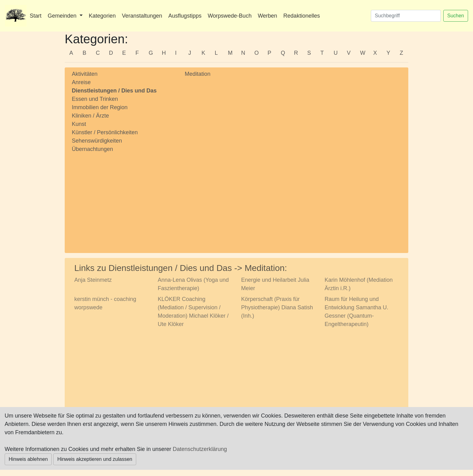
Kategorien (102, 16)
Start (36, 16)
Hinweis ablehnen (28, 459)
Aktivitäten (85, 74)
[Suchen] (406, 16)
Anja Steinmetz (93, 280)
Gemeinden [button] (63, 16)
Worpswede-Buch (230, 16)
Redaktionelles (302, 16)
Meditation (198, 74)
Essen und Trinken (95, 99)
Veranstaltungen (142, 16)
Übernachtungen (92, 149)
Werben (268, 16)
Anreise (81, 82)
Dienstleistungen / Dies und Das (114, 91)
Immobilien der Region (100, 107)
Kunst (79, 124)
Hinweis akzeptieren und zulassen (95, 459)
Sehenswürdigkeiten (97, 141)
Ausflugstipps (185, 16)
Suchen (456, 16)
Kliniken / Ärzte (90, 116)
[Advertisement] (124, 197)
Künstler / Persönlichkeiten (105, 132)
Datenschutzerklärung (200, 449)
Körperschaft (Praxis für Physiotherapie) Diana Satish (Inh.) (277, 307)
